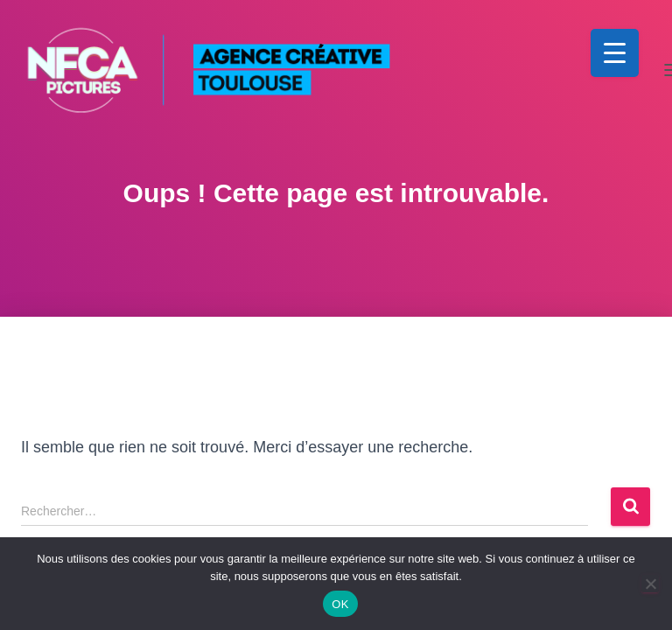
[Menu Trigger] (615, 53)
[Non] (650, 584)
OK (340, 604)
